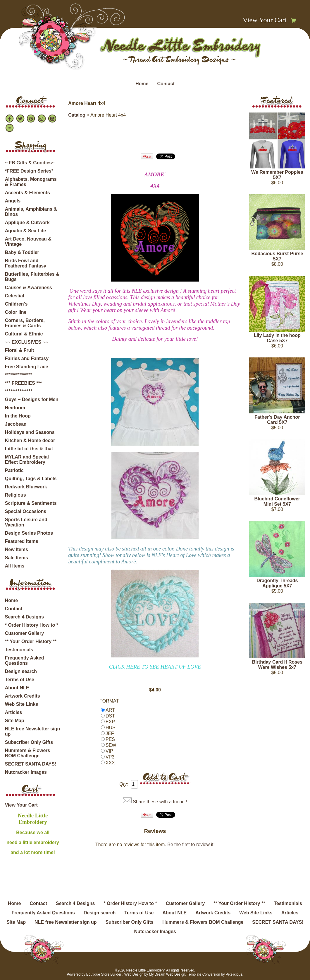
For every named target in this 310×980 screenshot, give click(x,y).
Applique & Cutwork (27, 223)
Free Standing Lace (27, 367)
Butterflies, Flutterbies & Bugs (32, 277)
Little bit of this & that (29, 449)
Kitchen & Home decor (30, 440)
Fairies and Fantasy (27, 358)
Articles (14, 712)
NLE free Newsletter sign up (33, 731)
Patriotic (14, 470)
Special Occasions (26, 511)
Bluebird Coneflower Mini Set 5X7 (277, 501)
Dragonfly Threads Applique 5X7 (277, 583)
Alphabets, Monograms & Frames (31, 182)
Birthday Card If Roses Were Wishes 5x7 (277, 665)
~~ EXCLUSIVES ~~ (27, 342)
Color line (16, 312)
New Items (17, 549)
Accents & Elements (27, 193)
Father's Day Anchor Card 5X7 (277, 420)
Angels (13, 201)
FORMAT (109, 701)
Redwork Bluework (26, 487)
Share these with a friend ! (160, 802)
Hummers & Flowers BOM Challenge (28, 753)
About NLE (17, 688)
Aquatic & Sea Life (25, 231)
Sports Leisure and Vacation (26, 522)
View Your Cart (265, 20)
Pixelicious (234, 974)
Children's (16, 304)
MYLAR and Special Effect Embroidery (27, 460)
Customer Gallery (24, 633)
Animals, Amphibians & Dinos (31, 212)
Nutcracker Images (26, 772)
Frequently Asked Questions (25, 661)
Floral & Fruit (20, 350)
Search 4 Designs (24, 617)
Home (142, 84)
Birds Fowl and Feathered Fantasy (26, 263)
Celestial (15, 296)
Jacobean (16, 424)
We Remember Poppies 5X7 (277, 175)
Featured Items (22, 541)
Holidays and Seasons (30, 432)
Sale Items (17, 558)
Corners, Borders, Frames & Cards (25, 323)
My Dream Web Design (167, 974)
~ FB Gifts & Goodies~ (30, 163)
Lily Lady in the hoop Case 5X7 (277, 338)
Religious (15, 495)
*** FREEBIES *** (23, 383)
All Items (15, 566)
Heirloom (15, 408)
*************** (19, 375)
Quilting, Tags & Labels (31, 479)
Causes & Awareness (29, 288)
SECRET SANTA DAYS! (31, 764)
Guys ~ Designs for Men (32, 399)
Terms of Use (20, 680)
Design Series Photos (29, 533)
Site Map (15, 721)
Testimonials (19, 650)
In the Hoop (18, 416)
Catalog (77, 115)
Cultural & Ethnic (24, 334)
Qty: (124, 784)
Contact (166, 84)
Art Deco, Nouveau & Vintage (28, 242)
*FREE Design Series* (29, 171)
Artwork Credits (23, 696)
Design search (21, 671)
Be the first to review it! (191, 844)
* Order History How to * (32, 625)
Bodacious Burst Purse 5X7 (277, 256)
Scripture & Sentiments (31, 503)
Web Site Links (22, 704)
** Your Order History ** (31, 641)
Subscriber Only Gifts (29, 742)
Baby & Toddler (22, 252)
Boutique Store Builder (104, 974)
